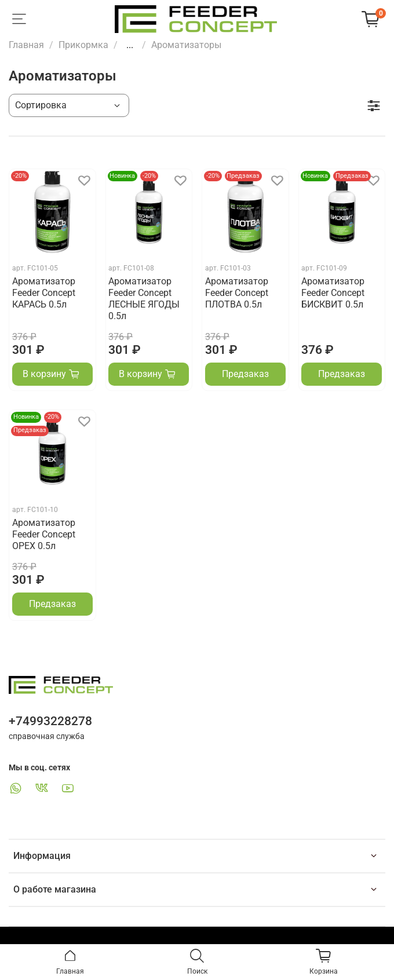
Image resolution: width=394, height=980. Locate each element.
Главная (26, 45)
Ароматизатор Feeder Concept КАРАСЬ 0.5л (44, 293)
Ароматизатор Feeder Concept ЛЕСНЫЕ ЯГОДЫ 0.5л (144, 299)
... (130, 45)
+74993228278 (50, 721)
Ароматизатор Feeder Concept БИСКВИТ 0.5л (333, 293)
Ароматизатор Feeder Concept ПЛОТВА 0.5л (237, 293)
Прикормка (83, 45)
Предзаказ (245, 374)
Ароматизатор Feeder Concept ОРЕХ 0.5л (44, 534)
